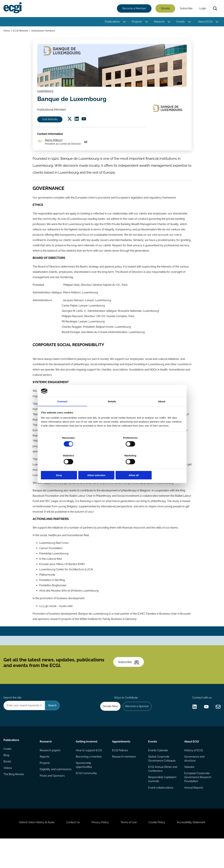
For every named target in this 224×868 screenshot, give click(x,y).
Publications (112, 22)
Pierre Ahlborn (54, 146)
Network (159, 22)
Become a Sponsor (136, 728)
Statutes (189, 790)
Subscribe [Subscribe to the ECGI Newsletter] (130, 681)
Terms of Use (129, 850)
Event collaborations (161, 812)
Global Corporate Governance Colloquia (162, 782)
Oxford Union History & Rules (33, 850)
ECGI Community (87, 797)
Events (180, 22)
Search (215, 9)
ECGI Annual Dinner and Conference (162, 792)
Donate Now (108, 728)
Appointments (121, 764)
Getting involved (87, 764)
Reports (45, 780)
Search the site (13, 719)
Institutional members (44, 31)
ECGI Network (21, 31)
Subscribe (186, 9)
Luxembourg (46, 93)
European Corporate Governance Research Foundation (198, 801)
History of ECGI (193, 773)
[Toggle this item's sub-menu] (124, 22)
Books (8, 786)
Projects (136, 22)
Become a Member (134, 9)
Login (202, 9)
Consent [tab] (62, 411)
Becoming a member (89, 780)
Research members (124, 780)
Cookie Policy (159, 850)
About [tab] (162, 411)
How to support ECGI (89, 773)
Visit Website (51, 123)
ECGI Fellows (120, 773)
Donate (165, 9)
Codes (8, 773)
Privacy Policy (100, 850)
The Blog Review (14, 800)
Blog (7, 780)
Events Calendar (158, 773)
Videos (8, 793)
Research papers (50, 773)
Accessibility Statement (195, 850)
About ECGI (205, 22)
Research (46, 764)
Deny (64, 466)
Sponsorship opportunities (84, 788)
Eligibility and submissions (48, 795)
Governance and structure (194, 782)
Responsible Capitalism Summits (162, 803)
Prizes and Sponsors (53, 804)
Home (7, 31)
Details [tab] (112, 411)
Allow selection (112, 466)
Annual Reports (194, 812)
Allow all (160, 466)
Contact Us (71, 850)
